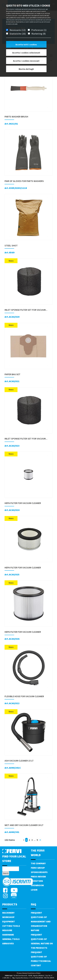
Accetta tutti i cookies (26, 45)
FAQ (34, 904)
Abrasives (8, 943)
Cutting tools (11, 926)
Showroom (37, 885)
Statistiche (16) (18, 34)
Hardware (8, 935)
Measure (7, 930)
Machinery (8, 913)
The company (38, 863)
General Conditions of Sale (31, 973)
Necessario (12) (18, 30)
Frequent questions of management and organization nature (41, 922)
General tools (11, 939)
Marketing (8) (39, 34)
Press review (38, 877)
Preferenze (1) (39, 30)
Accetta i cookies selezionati (26, 53)
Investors (37, 881)
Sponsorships (39, 872)
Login (34, 890)
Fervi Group (38, 868)
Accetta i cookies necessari (26, 61)
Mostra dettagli (26, 69)
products (10, 904)
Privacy (19, 973)
